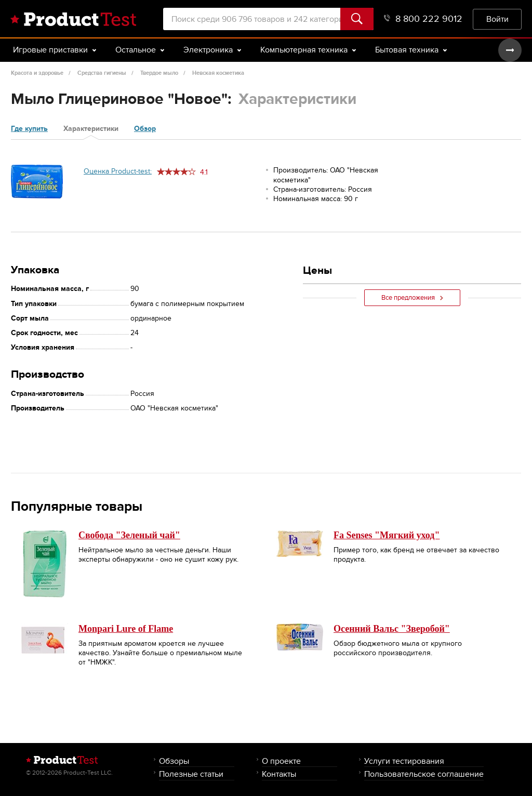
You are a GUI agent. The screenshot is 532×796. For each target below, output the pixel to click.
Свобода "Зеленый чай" (129, 535)
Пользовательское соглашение (424, 774)
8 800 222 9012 (423, 19)
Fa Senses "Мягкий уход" (387, 535)
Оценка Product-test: (118, 171)
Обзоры (174, 761)
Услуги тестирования (404, 761)
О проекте (281, 761)
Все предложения (412, 298)
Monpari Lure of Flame (126, 629)
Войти (497, 19)
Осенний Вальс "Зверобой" (392, 629)
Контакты (279, 774)
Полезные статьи (191, 774)
